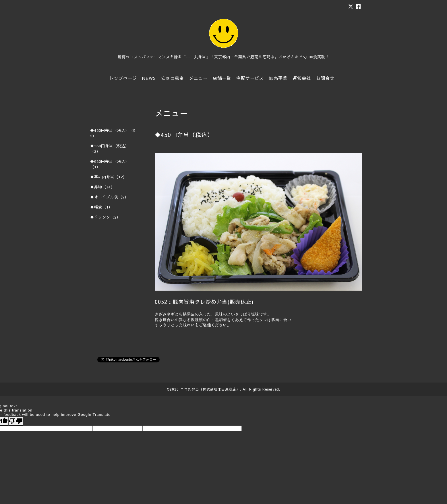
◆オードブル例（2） (109, 197)
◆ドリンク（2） (105, 217)
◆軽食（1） (101, 207)
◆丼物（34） (102, 187)
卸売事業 (278, 78)
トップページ (123, 78)
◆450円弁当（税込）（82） (113, 133)
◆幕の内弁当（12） (109, 177)
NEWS (149, 78)
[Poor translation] (16, 421)
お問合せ (325, 78)
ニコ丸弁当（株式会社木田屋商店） (210, 389)
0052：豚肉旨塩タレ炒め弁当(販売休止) (204, 302)
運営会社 (302, 78)
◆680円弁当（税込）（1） (110, 164)
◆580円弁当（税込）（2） (110, 149)
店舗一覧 (222, 78)
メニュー (198, 78)
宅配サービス (250, 78)
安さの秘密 (173, 78)
